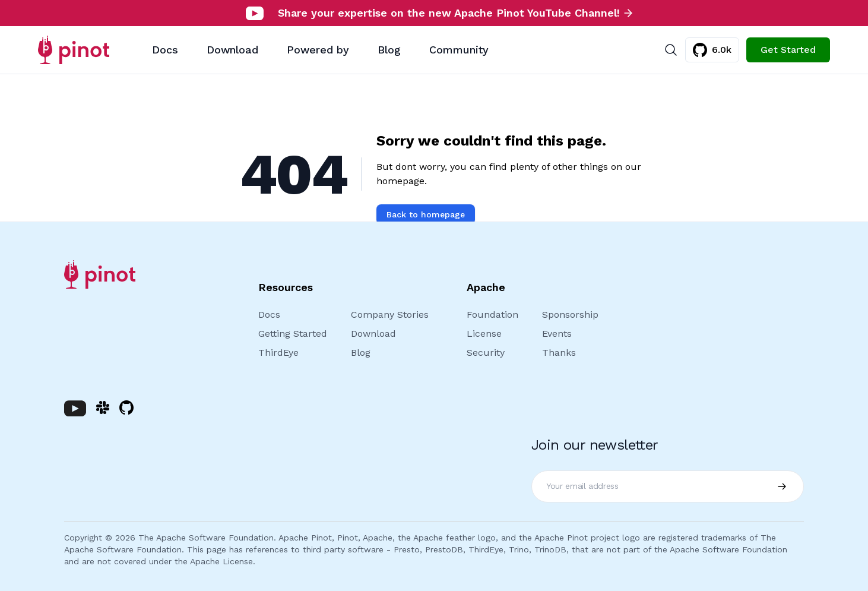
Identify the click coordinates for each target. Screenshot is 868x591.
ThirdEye (278, 353)
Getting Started (293, 334)
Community (459, 50)
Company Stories (390, 315)
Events (557, 334)
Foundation (492, 315)
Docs (165, 50)
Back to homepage (426, 214)
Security (486, 353)
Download (232, 50)
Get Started (788, 50)
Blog (389, 50)
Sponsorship (570, 315)
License (484, 334)
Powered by (318, 50)
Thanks (559, 353)
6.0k (712, 50)
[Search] (671, 50)
